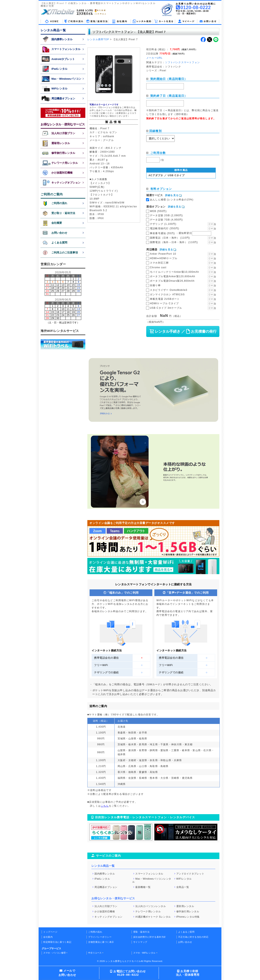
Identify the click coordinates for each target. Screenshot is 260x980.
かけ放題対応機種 (105, 912)
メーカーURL (154, 58)
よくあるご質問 (186, 932)
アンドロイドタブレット (190, 874)
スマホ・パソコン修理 (54, 953)
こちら (105, 806)
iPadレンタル (102, 879)
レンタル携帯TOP (98, 39)
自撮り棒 (155, 285)
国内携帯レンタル (105, 874)
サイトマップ (140, 942)
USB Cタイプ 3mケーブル (166, 308)
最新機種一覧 (143, 887)
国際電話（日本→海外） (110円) (170, 238)
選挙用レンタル (185, 906)
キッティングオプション (108, 917)
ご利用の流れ (95, 932)
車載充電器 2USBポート (165, 299)
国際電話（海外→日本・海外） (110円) (174, 242)
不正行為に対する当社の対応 (193, 937)
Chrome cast (158, 267)
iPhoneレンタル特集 (188, 917)
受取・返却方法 (141, 932)
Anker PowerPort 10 (163, 254)
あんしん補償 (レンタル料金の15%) (172, 200)
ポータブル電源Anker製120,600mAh (173, 276)
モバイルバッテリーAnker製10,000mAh (174, 272)
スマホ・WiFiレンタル (144, 953)
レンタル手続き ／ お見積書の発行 (183, 331)
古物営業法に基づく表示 (101, 942)
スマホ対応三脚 (159, 263)
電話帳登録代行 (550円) (165, 228)
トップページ (50, 932)
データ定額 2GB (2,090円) (166, 215)
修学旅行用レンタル (188, 912)
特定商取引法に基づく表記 (57, 942)
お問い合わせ (185, 942)
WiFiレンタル (184, 879)
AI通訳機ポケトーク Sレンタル (153, 917)
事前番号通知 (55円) (181, 233)
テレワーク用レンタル (148, 912)
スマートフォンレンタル (149, 874)
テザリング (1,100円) (163, 224)
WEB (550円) (158, 211)
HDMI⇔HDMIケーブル (164, 258)
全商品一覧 (183, 887)
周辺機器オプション (106, 887)
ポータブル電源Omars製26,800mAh (172, 281)
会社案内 (48, 937)
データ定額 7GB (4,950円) (166, 220)
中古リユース (95, 953)
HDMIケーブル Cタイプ (164, 303)
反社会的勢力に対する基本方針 (150, 937)
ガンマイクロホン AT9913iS (167, 294)
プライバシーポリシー (100, 937)
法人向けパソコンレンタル (151, 906)
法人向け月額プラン (106, 906)
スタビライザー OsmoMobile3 (169, 290)
